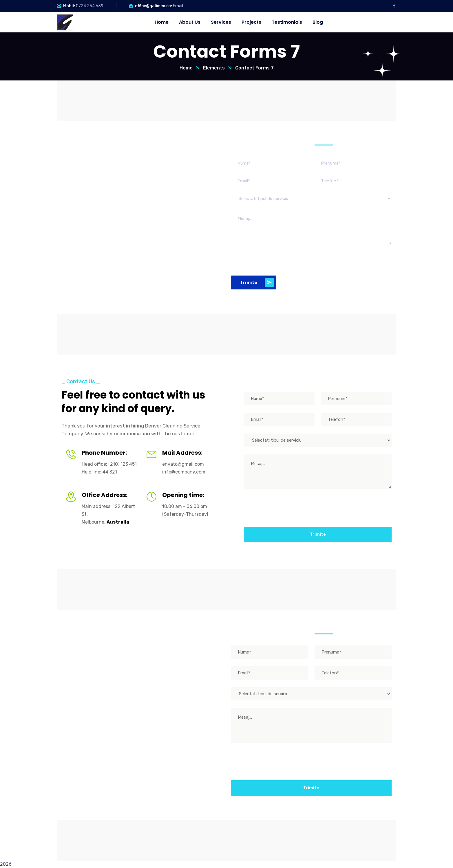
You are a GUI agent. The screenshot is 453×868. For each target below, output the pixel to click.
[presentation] (275, 260)
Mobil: (69, 6)
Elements (214, 68)
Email (178, 6)
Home (186, 68)
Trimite (257, 282)
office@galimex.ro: (154, 6)
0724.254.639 (90, 6)
